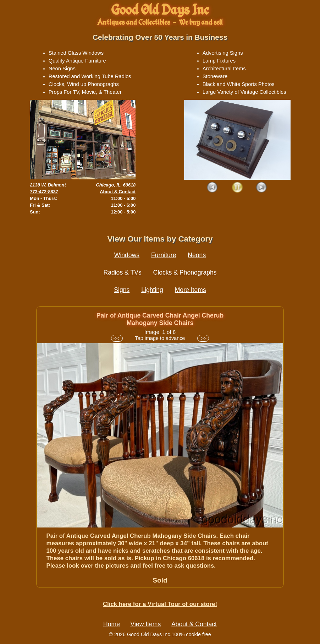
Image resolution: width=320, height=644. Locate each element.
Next (262, 188)
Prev (213, 188)
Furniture (164, 255)
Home (112, 624)
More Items (191, 290)
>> (203, 338)
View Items (146, 624)
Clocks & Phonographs (185, 272)
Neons (197, 255)
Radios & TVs (122, 272)
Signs (122, 290)
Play (237, 188)
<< (117, 338)
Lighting (152, 290)
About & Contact (118, 192)
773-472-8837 (44, 192)
